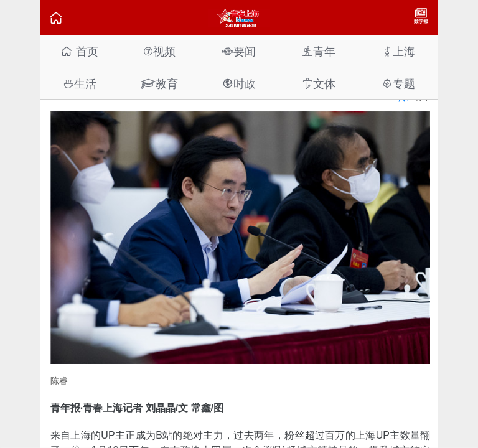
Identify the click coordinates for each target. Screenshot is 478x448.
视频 (159, 51)
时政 (239, 84)
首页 (79, 51)
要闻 (239, 51)
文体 (319, 84)
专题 (398, 84)
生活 (80, 84)
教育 (159, 84)
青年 (319, 51)
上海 (398, 51)
